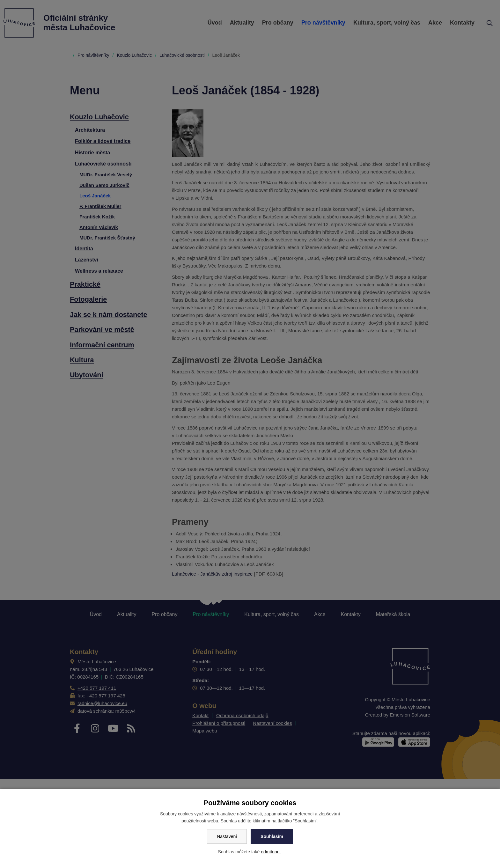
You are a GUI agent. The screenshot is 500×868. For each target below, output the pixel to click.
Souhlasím (272, 836)
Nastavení (227, 836)
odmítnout (271, 852)
